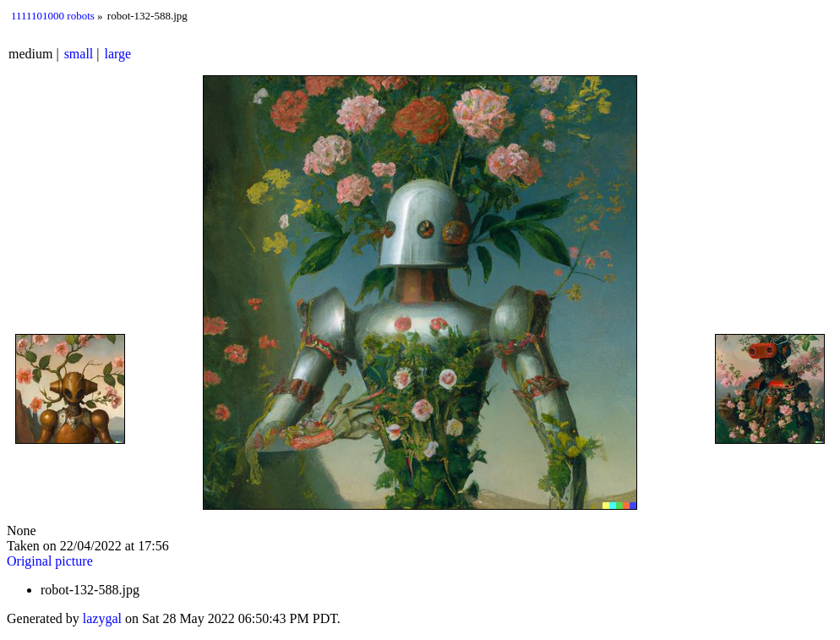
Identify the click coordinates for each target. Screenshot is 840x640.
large (118, 54)
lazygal (102, 618)
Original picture (50, 561)
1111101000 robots (53, 16)
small (79, 54)
